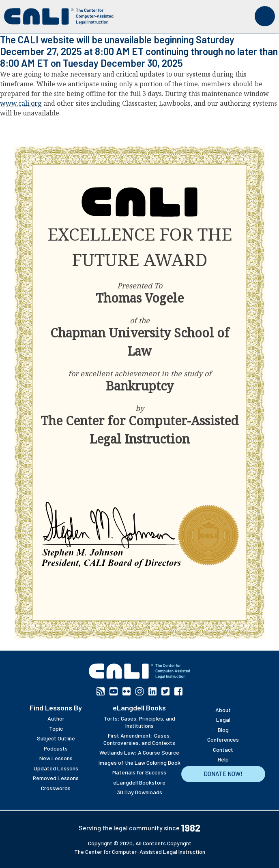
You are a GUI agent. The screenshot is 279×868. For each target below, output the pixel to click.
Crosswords (56, 788)
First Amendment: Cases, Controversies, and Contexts (139, 739)
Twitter (165, 691)
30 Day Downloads (139, 792)
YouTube (114, 691)
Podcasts (56, 748)
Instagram (139, 691)
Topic (56, 728)
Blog (223, 730)
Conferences (223, 739)
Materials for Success (139, 772)
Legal (223, 720)
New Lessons (56, 758)
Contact (223, 750)
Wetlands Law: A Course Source (139, 752)
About (223, 710)
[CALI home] (59, 16)
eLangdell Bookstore (139, 782)
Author (56, 718)
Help (223, 759)
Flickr (127, 691)
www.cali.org (21, 103)
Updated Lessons (56, 768)
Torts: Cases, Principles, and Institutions (139, 722)
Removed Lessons (56, 778)
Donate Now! (223, 774)
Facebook (178, 691)
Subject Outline (56, 738)
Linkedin (152, 691)
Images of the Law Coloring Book (139, 762)
